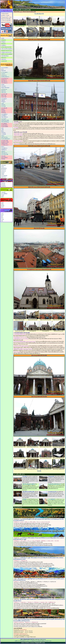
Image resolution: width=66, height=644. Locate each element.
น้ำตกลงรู (3, 183)
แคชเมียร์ (3, 111)
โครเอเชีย (3, 156)
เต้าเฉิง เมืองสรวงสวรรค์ (6, 47)
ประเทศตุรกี (4, 119)
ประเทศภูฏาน (4, 99)
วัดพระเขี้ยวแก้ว (5, 117)
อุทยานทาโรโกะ (5, 137)
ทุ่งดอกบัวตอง (4, 168)
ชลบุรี (2, 203)
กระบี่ (2, 213)
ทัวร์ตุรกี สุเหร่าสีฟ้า (5, 120)
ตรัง (2, 216)
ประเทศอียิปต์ (4, 124)
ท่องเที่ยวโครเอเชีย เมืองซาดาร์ (55, 484)
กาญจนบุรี (3, 192)
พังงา (2, 218)
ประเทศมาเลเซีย (5, 141)
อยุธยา (3, 197)
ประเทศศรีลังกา (4, 114)
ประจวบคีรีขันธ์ (4, 194)
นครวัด (3, 85)
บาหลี (2, 103)
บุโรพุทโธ (3, 105)
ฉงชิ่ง (2, 130)
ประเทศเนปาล (4, 89)
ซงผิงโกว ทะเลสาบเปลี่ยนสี (7, 54)
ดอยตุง (3, 174)
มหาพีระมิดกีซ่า (5, 125)
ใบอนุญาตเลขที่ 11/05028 (6, 17)
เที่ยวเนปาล (4, 92)
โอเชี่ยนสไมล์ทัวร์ (5, 14)
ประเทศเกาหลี (4, 94)
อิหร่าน (3, 147)
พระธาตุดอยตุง (4, 176)
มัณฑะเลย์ (3, 71)
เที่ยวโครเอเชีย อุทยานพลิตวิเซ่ (29, 484)
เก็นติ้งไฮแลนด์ (4, 144)
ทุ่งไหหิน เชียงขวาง (5, 77)
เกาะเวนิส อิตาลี (51, 499)
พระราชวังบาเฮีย (5, 154)
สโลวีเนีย (3, 159)
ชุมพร (2, 215)
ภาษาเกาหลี (4, 97)
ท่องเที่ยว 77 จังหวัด (5, 15)
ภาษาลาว (3, 74)
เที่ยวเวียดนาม (4, 81)
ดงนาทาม (3, 185)
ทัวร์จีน (3, 38)
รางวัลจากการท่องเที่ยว (6, 21)
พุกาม (3, 69)
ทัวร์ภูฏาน (3, 42)
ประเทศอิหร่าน (4, 148)
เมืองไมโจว (4, 59)
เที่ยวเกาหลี (4, 95)
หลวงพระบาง (4, 75)
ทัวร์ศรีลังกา (4, 45)
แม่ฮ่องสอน (3, 165)
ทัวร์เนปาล (3, 44)
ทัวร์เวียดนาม (4, 80)
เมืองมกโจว (4, 58)
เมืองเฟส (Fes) (4, 153)
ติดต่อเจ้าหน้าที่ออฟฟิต (6, 19)
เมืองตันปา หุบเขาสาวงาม (7, 51)
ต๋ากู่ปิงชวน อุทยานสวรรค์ (6, 52)
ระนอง (2, 219)
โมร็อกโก (3, 151)
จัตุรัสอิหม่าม (4, 150)
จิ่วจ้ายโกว (3, 133)
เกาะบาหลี (3, 106)
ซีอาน (3, 131)
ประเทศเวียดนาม (5, 78)
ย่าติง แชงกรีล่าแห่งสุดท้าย (7, 49)
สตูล (2, 221)
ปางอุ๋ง (2, 167)
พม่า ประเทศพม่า (5, 68)
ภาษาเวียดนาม (4, 83)
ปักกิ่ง (2, 128)
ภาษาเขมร (4, 86)
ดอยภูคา (3, 173)
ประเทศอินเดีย (4, 108)
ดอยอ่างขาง (4, 177)
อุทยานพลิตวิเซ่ (4, 158)
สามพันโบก (3, 186)
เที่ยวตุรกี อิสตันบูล (5, 122)
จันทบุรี (3, 206)
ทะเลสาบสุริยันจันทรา (6, 139)
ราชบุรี (2, 195)
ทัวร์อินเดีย (4, 40)
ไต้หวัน (3, 136)
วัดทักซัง (3, 100)
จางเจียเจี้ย (4, 134)
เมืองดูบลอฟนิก (51, 476)
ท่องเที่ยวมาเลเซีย (5, 142)
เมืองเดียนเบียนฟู (5, 56)
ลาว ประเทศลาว (5, 72)
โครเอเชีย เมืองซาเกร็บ (39, 14)
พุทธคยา (3, 110)
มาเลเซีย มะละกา (5, 145)
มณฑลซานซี (4, 61)
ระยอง (2, 204)
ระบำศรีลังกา (4, 116)
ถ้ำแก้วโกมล (4, 170)
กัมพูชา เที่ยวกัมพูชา (5, 88)
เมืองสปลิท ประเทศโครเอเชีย (28, 492)
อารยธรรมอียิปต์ (5, 127)
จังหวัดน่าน (3, 171)
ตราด (2, 207)
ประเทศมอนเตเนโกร (52, 492)
